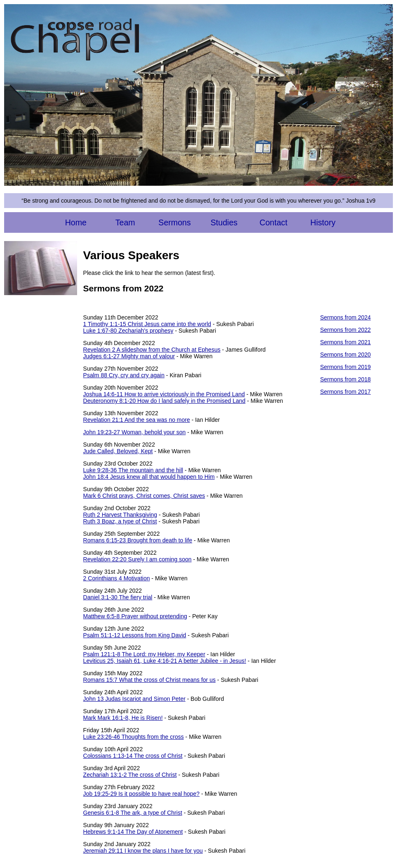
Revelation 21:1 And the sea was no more (137, 420)
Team (125, 222)
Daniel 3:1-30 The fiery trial (118, 597)
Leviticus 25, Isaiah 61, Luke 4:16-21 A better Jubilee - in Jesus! (165, 661)
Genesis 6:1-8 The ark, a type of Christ (133, 813)
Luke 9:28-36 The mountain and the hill (133, 470)
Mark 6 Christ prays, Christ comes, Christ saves (144, 496)
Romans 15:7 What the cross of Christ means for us (149, 680)
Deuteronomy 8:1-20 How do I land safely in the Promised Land (164, 401)
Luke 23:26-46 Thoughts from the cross (134, 737)
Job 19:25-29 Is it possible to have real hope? (142, 794)
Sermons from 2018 (345, 379)
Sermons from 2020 (345, 355)
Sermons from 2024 (345, 317)
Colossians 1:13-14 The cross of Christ (133, 756)
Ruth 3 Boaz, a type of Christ (120, 521)
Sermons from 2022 (345, 330)
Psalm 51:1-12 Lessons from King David (135, 635)
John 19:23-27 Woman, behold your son (135, 432)
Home (76, 222)
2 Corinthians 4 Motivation (117, 578)
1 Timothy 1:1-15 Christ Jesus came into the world (147, 324)
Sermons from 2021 (345, 342)
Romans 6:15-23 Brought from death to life (138, 540)
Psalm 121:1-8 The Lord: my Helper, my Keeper (144, 654)
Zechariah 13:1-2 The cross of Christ (130, 775)
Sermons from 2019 (345, 367)
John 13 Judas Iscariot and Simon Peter (134, 699)
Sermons (174, 222)
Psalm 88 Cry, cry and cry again (124, 375)
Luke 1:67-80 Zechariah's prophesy (128, 331)
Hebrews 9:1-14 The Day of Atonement (133, 832)
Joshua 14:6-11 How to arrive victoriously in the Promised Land (164, 394)
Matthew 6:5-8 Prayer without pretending (135, 616)
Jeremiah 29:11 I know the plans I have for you (143, 851)
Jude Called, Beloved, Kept (118, 451)
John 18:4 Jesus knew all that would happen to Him (149, 477)
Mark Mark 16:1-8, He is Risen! (123, 718)
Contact (274, 222)
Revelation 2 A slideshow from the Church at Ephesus (152, 350)
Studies (224, 222)
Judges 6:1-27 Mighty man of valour (129, 356)
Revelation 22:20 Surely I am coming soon (137, 559)
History (323, 222)
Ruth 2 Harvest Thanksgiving (120, 515)
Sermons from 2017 (345, 392)
